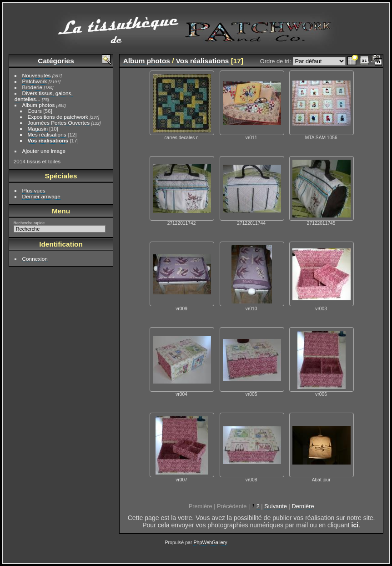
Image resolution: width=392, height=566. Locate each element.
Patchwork (35, 81)
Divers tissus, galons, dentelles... (44, 96)
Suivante (276, 506)
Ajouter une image (44, 151)
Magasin (38, 129)
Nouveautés (37, 75)
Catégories (56, 61)
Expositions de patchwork (58, 117)
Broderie (32, 87)
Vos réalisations (48, 140)
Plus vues (34, 190)
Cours (35, 111)
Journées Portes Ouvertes (59, 123)
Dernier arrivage (41, 196)
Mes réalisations (47, 134)
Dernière (303, 506)
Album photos (39, 105)
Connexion (35, 259)
